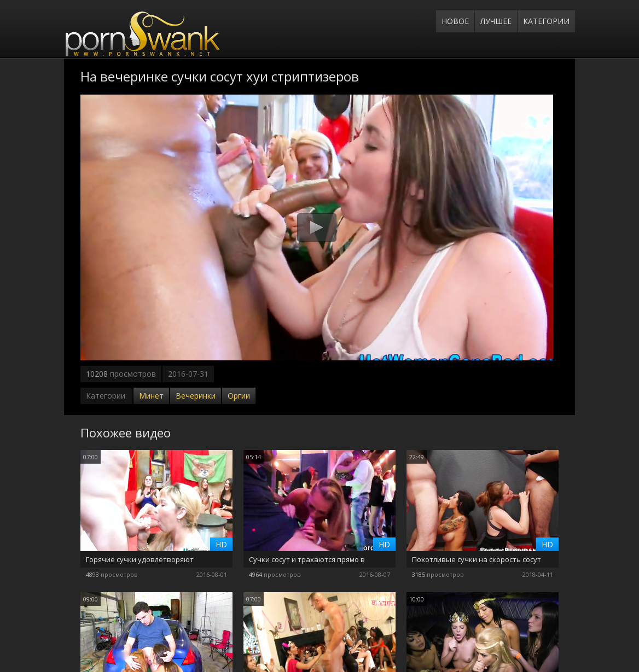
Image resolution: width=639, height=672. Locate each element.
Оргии (239, 396)
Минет (151, 396)
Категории (546, 21)
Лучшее (496, 21)
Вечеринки (196, 396)
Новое (455, 21)
